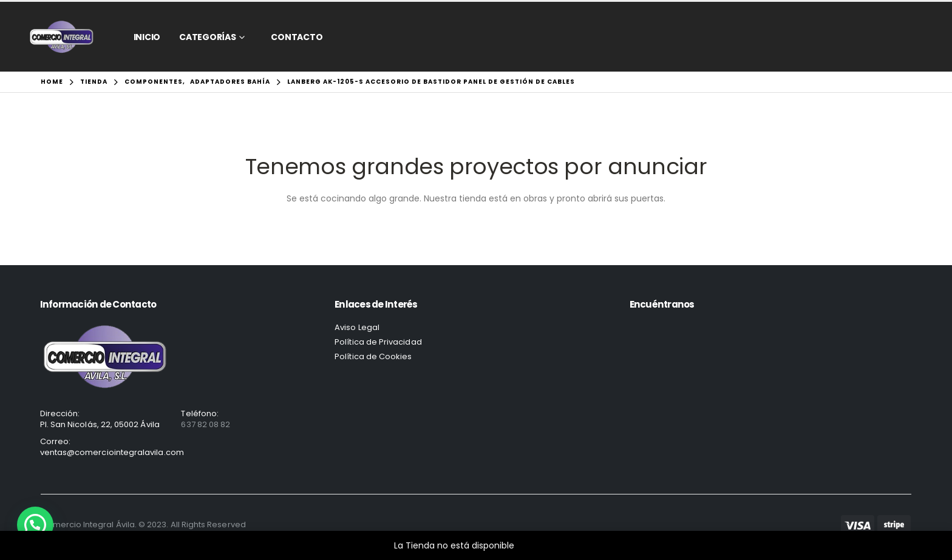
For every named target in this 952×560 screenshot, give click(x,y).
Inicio (147, 37)
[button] (35, 525)
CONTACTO (297, 37)
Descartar (538, 545)
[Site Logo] (62, 37)
